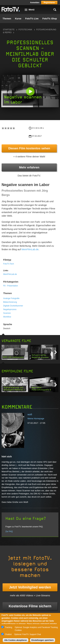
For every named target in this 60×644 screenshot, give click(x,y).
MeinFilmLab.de (30, 249)
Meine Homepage (36, 419)
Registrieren (49, 3)
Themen (7, 19)
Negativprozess (10, 309)
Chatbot (8, 634)
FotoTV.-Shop (50, 19)
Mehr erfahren (29, 167)
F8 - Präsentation (11, 286)
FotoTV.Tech (9, 264)
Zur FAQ (9, 531)
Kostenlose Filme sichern (30, 606)
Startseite (9, 30)
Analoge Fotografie (11, 298)
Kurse (18, 19)
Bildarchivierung (10, 302)
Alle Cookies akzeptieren (15, 640)
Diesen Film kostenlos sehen (29, 148)
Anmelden (35, 3)
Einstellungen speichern (43, 640)
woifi (30, 414)
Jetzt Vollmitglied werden (30, 587)
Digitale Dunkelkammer (13, 306)
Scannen (7, 313)
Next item (56, 352)
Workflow (7, 317)
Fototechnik (25, 30)
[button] (30, 91)
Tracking (8, 627)
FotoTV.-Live (32, 19)
